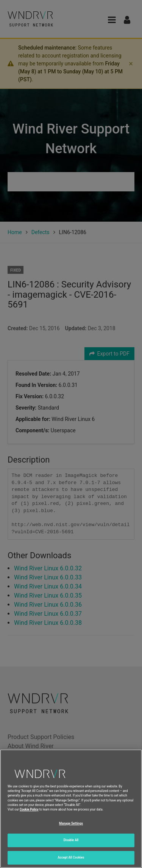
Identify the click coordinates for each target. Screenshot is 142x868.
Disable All (71, 847)
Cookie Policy (29, 817)
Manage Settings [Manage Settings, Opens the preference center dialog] (71, 831)
